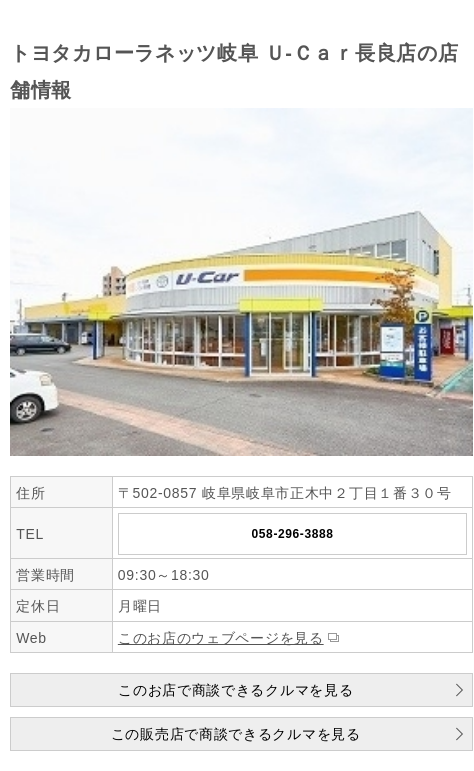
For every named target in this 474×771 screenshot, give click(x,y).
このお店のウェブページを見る (221, 638)
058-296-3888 (293, 534)
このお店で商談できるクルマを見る (235, 690)
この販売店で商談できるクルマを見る (236, 734)
